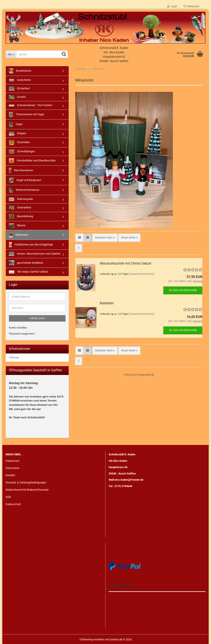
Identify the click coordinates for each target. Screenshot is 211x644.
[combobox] (105, 238)
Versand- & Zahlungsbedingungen (26, 481)
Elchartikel (19, 89)
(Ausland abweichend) (141, 274)
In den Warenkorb (183, 290)
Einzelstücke (20, 71)
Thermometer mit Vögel (26, 115)
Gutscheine (20, 80)
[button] (79, 238)
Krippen (18, 133)
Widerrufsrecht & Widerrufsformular (27, 489)
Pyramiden (19, 142)
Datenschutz (13, 503)
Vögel (16, 124)
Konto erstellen (18, 328)
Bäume (17, 225)
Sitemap (14, 357)
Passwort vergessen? (22, 334)
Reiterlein (107, 303)
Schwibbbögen (22, 152)
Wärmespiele (21, 199)
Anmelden (37, 318)
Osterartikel (20, 208)
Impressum (12, 460)
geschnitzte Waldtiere (26, 263)
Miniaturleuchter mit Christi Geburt (125, 263)
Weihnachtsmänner (24, 190)
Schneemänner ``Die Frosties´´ (31, 105)
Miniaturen (19, 235)
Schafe (17, 97)
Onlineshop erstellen (92, 638)
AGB (8, 496)
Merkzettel (191, 6)
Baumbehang (21, 217)
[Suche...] (11, 54)
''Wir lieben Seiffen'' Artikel (28, 272)
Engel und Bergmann (25, 180)
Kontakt (10, 474)
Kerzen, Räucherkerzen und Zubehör (35, 254)
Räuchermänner (21, 170)
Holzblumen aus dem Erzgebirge (31, 245)
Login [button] (172, 6)
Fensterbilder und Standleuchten (32, 161)
